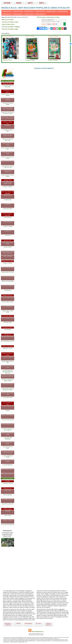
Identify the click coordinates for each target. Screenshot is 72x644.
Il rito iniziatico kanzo (8, 397)
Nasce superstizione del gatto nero (8, 148)
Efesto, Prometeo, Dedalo (8, 302)
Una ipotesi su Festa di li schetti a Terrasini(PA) (8, 108)
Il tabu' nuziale (8, 515)
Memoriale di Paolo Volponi (8, 337)
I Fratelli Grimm (8, 200)
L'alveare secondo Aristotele (8, 420)
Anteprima (8, 511)
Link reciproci (28, 623)
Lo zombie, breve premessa (8, 357)
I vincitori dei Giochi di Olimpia (8, 104)
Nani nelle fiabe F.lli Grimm (8, 272)
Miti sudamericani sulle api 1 (8, 469)
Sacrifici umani (8, 290)
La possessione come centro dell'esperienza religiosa (8, 389)
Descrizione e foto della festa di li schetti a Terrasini (8, 113)
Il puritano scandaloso (8, 187)
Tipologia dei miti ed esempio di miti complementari (8, 252)
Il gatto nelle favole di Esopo (8, 161)
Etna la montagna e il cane (8, 318)
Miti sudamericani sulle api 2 (8, 474)
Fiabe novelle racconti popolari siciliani (8, 183)
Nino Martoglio (8, 330)
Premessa (8, 411)
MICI (42, 3)
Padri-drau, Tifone (8, 322)
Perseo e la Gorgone (8, 256)
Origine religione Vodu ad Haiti (8, 362)
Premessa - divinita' (8, 263)
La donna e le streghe (8, 226)
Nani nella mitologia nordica (8, 268)
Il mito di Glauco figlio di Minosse (8, 443)
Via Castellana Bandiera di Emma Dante (8, 86)
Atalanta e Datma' (8, 247)
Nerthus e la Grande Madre (8, 281)
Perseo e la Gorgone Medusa (8, 297)
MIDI (19, 3)
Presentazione (8, 125)
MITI (30, 3)
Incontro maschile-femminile (8, 524)
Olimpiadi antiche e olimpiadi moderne (8, 95)
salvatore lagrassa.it (49, 624)
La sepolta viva (8, 231)
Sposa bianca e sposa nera (8, 504)
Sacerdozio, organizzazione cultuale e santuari (8, 380)
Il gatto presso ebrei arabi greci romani (8, 139)
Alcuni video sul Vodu (8, 384)
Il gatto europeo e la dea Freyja (8, 144)
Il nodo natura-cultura (8, 209)
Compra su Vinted (7, 60)
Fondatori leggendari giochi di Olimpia (8, 99)
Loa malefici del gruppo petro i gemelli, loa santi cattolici (8, 376)
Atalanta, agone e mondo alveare (8, 243)
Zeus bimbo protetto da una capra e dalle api (8, 429)
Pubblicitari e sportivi (8, 348)
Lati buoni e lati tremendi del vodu (8, 394)
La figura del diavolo (8, 222)
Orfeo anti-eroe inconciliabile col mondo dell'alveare (8, 452)
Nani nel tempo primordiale (8, 277)
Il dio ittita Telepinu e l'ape (8, 424)
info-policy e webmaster (8, 624)
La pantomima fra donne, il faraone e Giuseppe (8, 135)
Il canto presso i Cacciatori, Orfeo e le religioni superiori (8, 117)
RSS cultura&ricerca (38, 632)
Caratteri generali (8, 217)
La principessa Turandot (8, 483)
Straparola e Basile (8, 195)
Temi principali (8, 490)
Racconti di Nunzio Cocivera (8, 341)
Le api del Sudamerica (8, 465)
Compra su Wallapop (8, 36)
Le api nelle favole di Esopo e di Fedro (8, 461)
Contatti (18, 623)
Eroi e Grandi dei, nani (8, 306)
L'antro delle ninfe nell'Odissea (8, 438)
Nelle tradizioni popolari (8, 499)
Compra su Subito (30, 36)
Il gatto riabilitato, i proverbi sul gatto (8, 176)
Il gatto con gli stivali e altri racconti (8, 158)
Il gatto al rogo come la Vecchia (8, 153)
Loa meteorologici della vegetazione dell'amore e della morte (8, 372)
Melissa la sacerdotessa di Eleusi (8, 434)
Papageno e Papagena (8, 520)
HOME (7, 3)
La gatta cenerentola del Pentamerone (8, 171)
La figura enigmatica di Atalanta (8, 456)
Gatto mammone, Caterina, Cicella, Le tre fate (8, 167)
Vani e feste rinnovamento (8, 286)
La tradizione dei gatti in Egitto (8, 130)
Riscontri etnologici (8, 495)
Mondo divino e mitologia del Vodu (8, 366)
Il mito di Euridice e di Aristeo (8, 447)
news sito (38, 623)
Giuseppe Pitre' (8, 204)
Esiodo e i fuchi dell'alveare (8, 415)
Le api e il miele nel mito (8, 406)
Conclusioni (8, 235)
